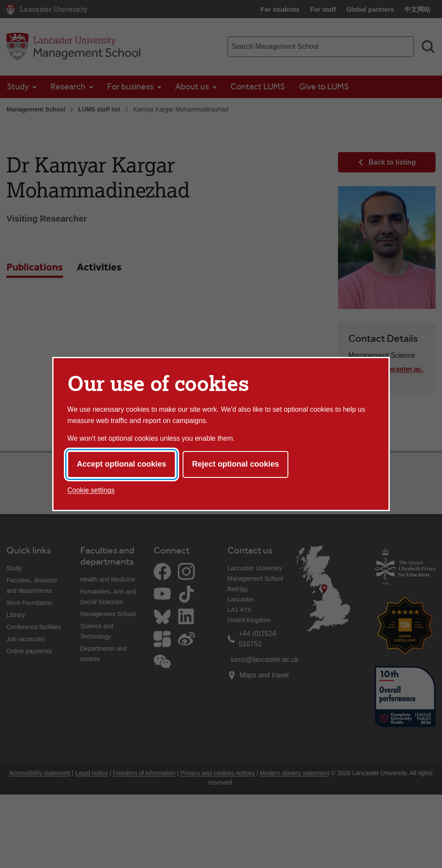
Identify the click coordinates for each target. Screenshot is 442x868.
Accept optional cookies (122, 464)
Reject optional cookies (235, 464)
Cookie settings (91, 490)
